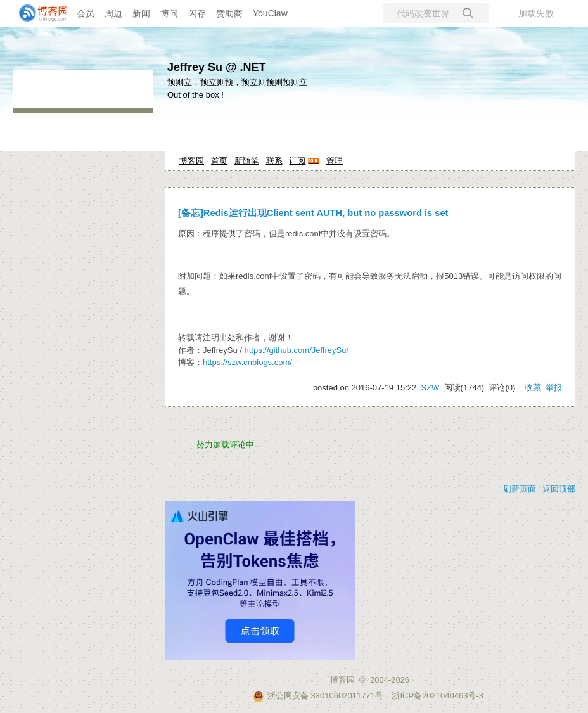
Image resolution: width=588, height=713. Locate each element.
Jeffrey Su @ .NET (217, 67)
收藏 (533, 388)
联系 (274, 161)
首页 (219, 161)
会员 (86, 13)
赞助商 (229, 13)
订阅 (297, 161)
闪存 (197, 13)
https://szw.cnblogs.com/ (247, 362)
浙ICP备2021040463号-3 (438, 696)
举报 (554, 388)
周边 (113, 13)
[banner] (38, 13)
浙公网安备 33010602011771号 (318, 696)
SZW (430, 388)
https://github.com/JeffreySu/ (297, 350)
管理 (335, 161)
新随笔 (247, 161)
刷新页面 (520, 489)
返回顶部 (559, 489)
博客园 (192, 161)
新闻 (141, 13)
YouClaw (270, 13)
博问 (169, 13)
